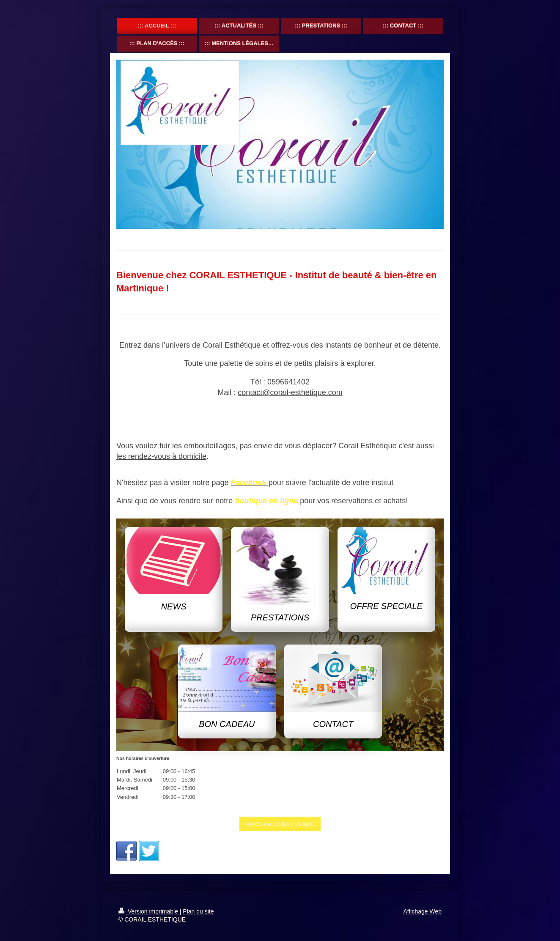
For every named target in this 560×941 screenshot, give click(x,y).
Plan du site (198, 911)
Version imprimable (149, 911)
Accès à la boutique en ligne (280, 824)
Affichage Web (422, 911)
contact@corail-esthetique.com (290, 392)
